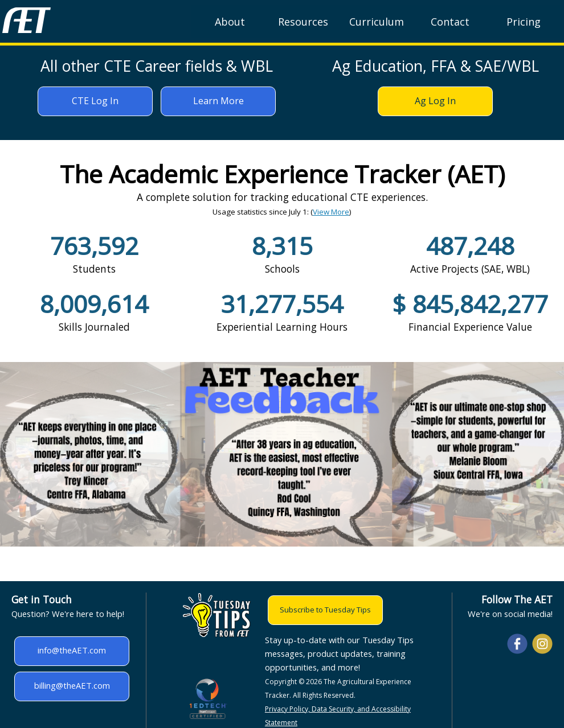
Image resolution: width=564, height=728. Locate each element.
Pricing (524, 22)
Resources (303, 22)
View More (331, 212)
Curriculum (377, 22)
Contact (450, 22)
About (230, 22)
